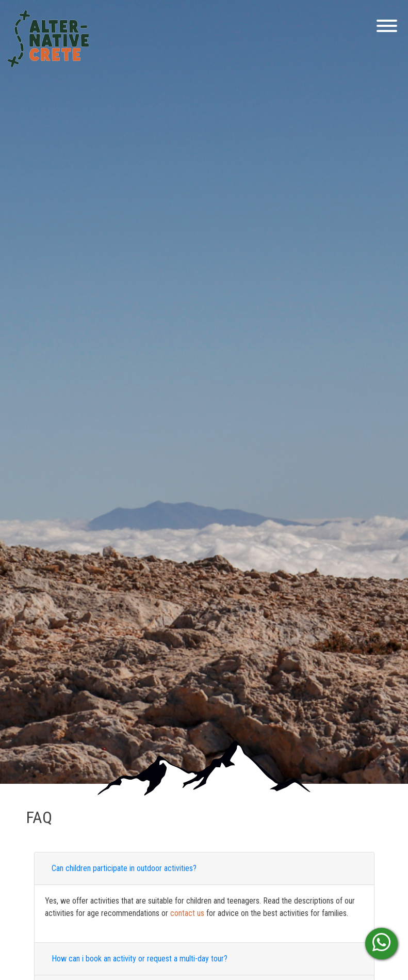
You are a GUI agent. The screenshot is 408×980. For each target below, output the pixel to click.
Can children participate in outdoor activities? (124, 868)
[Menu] (384, 28)
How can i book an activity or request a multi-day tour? (140, 959)
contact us (187, 913)
